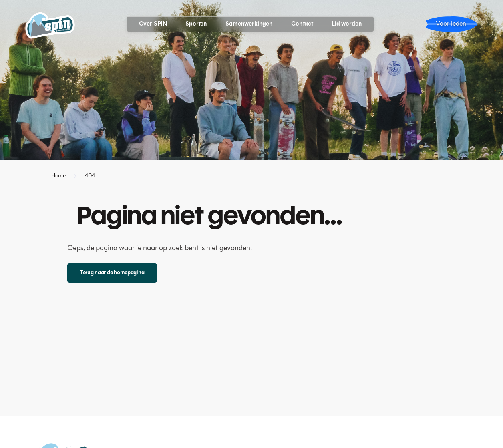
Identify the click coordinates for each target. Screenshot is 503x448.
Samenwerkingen (249, 24)
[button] (153, 24)
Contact (302, 24)
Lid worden (347, 24)
